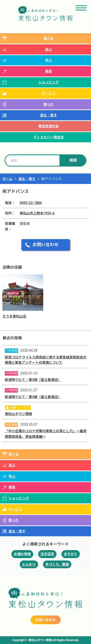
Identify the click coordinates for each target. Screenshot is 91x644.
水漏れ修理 (22, 554)
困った (49, 104)
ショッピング (49, 82)
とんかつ (29, 564)
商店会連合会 (49, 126)
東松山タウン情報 (18, 414)
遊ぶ (49, 49)
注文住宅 (47, 554)
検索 (73, 160)
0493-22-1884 (31, 203)
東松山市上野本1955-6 (37, 213)
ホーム (8, 179)
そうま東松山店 (14, 316)
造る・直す (49, 115)
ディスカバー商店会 (48, 137)
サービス (49, 93)
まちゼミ (71, 554)
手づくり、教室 (57, 564)
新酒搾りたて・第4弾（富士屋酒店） (33, 397)
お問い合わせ (46, 245)
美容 (49, 71)
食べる (49, 38)
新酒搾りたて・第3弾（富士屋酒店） (33, 380)
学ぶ (49, 60)
